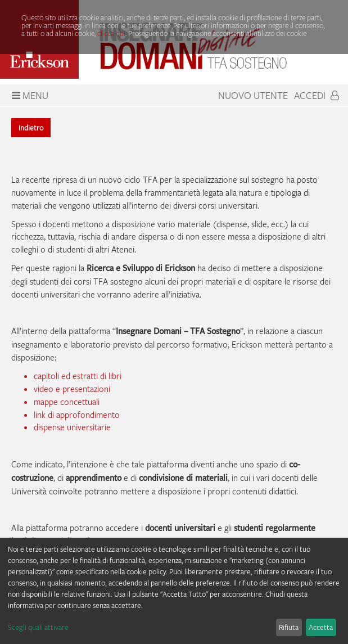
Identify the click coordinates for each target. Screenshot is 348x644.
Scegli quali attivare (38, 627)
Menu (29, 96)
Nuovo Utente (253, 96)
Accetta (321, 627)
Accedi (317, 96)
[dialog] (174, 591)
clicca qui (111, 33)
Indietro (31, 128)
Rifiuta (289, 627)
